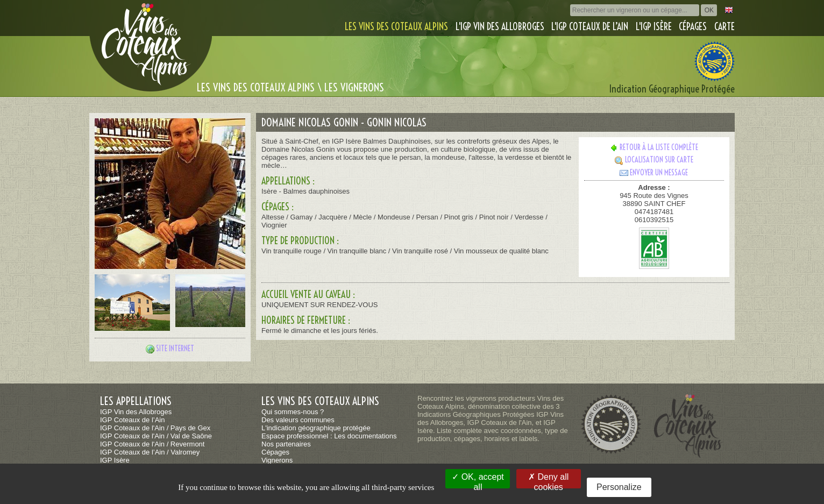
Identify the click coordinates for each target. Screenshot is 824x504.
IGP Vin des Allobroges (136, 412)
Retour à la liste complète (654, 147)
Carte (724, 27)
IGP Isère (115, 460)
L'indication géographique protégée (316, 428)
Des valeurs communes (298, 420)
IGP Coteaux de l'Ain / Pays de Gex (155, 428)
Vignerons (277, 460)
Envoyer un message (654, 173)
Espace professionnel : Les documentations (329, 436)
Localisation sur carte (654, 160)
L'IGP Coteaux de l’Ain (590, 27)
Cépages (693, 27)
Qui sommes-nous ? (293, 412)
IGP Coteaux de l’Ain (132, 420)
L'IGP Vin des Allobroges (500, 27)
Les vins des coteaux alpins (396, 27)
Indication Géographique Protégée (672, 89)
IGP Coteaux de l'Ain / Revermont (152, 444)
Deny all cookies (548, 480)
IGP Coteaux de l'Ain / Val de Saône (156, 436)
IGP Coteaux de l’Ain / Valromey (150, 452)
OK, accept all (478, 480)
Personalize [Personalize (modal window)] (619, 487)
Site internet (175, 349)
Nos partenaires (286, 444)
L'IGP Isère (654, 27)
